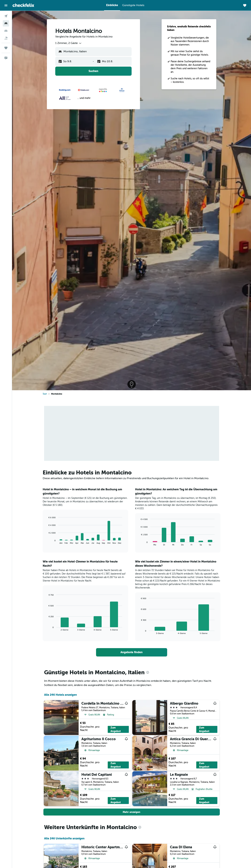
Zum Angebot (116, 729)
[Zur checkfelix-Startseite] (23, 5)
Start (45, 394)
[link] (132, 652)
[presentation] (148, 672)
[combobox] (69, 43)
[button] (6, 5)
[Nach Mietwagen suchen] (6, 31)
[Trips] (6, 48)
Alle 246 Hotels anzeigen (60, 695)
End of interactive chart (47, 541)
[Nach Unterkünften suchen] (6, 23)
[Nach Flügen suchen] (6, 16)
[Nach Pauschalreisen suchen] (6, 38)
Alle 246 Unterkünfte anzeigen (64, 838)
